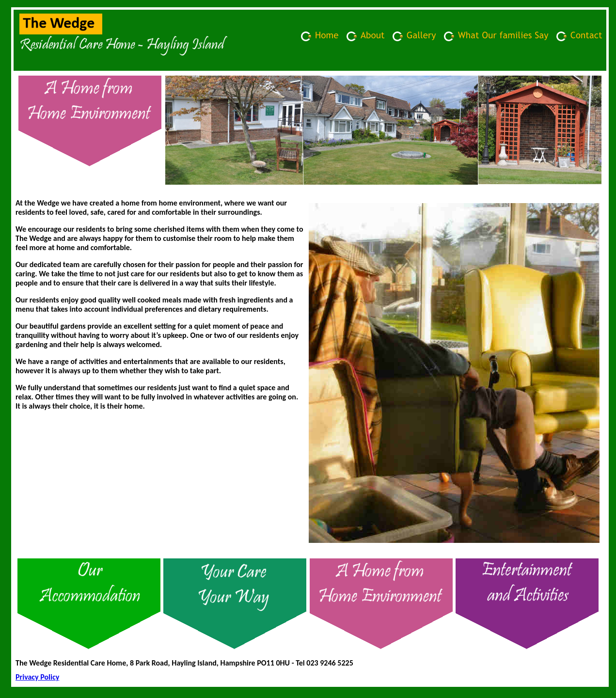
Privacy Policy (37, 677)
